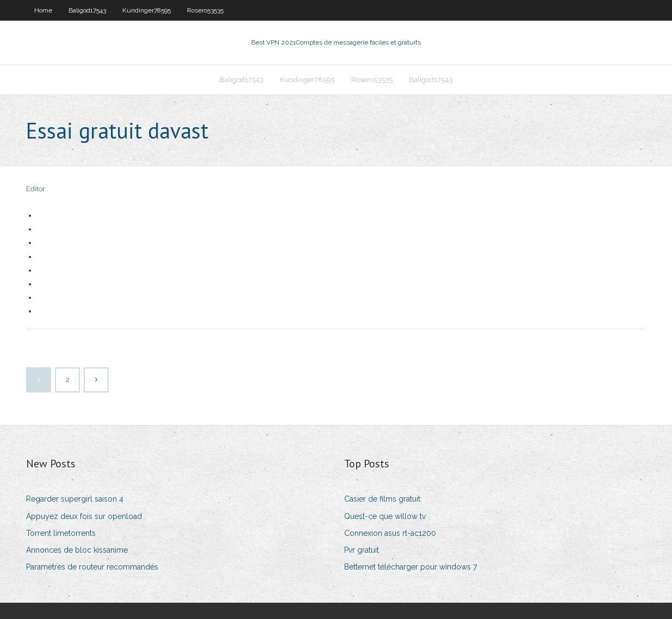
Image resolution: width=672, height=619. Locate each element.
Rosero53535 (205, 10)
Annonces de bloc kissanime (77, 550)
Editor (36, 189)
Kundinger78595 (147, 10)
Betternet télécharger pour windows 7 (410, 567)
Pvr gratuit (362, 550)
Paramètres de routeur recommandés (92, 567)
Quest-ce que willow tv (385, 516)
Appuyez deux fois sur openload (84, 516)
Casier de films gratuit (382, 499)
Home (43, 10)
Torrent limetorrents (61, 533)
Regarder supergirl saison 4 (75, 499)
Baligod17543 (87, 10)
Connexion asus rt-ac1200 (390, 533)
